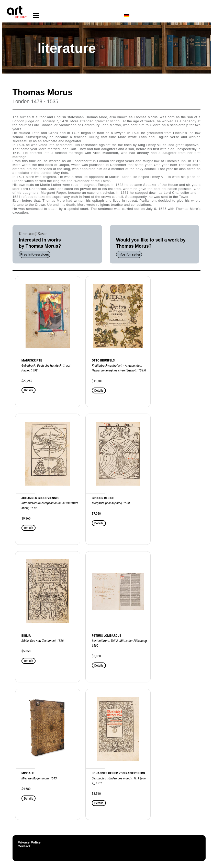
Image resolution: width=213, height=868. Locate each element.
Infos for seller (129, 254)
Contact (24, 846)
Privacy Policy (29, 842)
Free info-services (35, 254)
